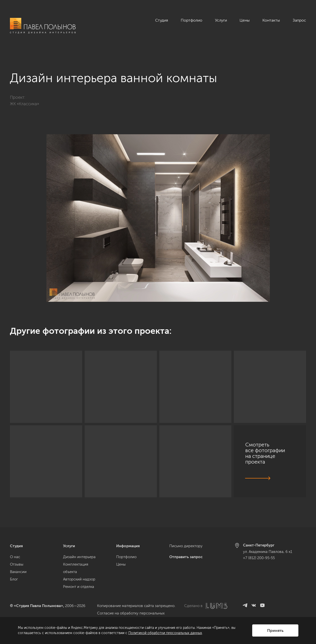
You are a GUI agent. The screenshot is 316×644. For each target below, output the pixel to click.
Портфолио (192, 20)
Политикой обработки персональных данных (165, 633)
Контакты (271, 20)
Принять (275, 630)
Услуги (221, 20)
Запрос (299, 20)
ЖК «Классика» (24, 98)
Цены (245, 20)
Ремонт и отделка (79, 587)
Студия (162, 20)
